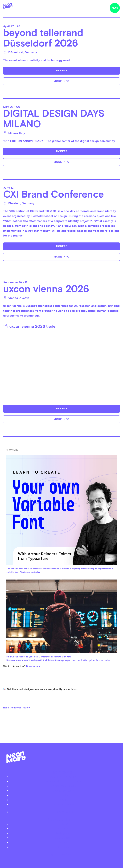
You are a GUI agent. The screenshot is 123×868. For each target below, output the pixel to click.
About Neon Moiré (63, 777)
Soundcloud (63, 838)
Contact (63, 800)
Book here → (33, 666)
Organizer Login (63, 790)
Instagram (63, 833)
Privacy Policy (63, 812)
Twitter (63, 824)
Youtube (63, 847)
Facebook (63, 828)
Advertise (63, 795)
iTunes (63, 842)
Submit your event (63, 786)
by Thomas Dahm (61, 854)
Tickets (61, 70)
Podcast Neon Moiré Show (63, 781)
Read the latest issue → (17, 708)
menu (115, 8)
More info (62, 81)
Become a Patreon (63, 804)
